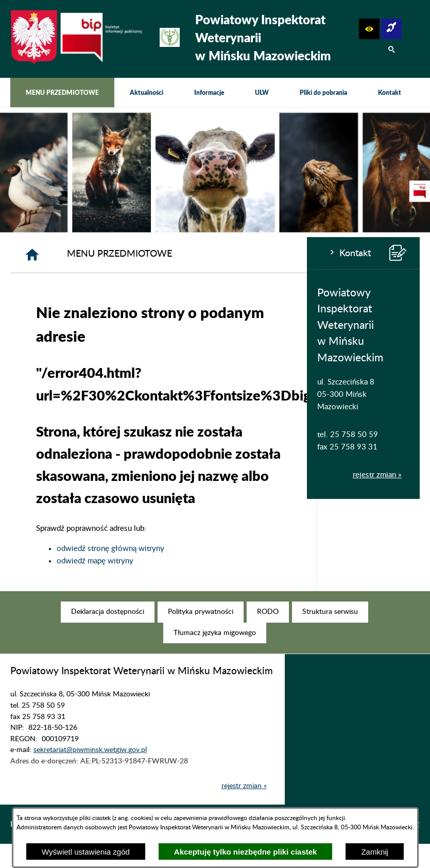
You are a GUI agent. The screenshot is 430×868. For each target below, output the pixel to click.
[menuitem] (62, 93)
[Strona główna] (135, 255)
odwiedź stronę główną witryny (213, 549)
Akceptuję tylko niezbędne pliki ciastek (246, 852)
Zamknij (375, 852)
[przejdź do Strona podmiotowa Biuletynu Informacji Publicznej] (420, 191)
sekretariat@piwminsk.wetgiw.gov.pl (90, 766)
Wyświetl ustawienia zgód (86, 852)
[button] (369, 29)
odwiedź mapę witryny (198, 561)
